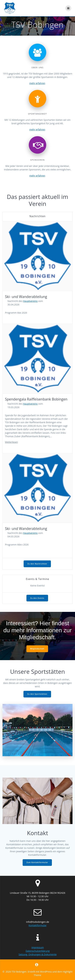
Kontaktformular (38, 925)
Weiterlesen (11, 442)
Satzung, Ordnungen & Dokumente (38, 954)
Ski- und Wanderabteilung (26, 297)
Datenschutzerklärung (38, 951)
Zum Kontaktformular (37, 862)
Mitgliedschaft (37, 649)
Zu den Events (37, 598)
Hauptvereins (30, 301)
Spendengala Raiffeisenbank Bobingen (36, 399)
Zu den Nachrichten (37, 564)
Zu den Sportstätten (37, 694)
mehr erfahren (37, 83)
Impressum (38, 947)
